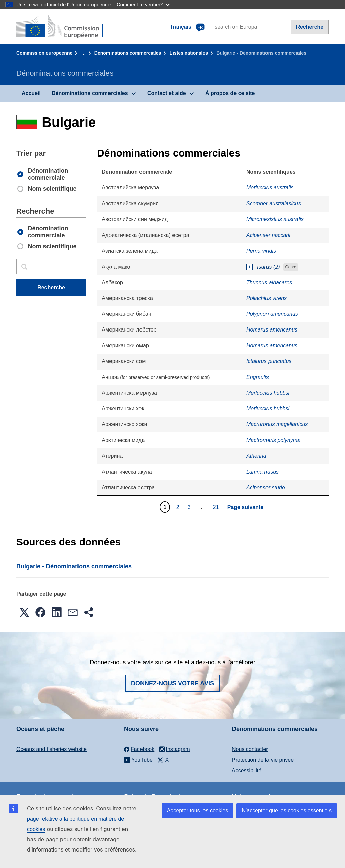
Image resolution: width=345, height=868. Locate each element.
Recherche (310, 27)
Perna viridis (261, 251)
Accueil (31, 93)
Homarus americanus (272, 330)
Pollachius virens (266, 298)
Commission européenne (44, 53)
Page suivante (246, 507)
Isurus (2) (269, 267)
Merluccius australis (270, 188)
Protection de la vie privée (263, 760)
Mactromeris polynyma (273, 440)
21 (217, 507)
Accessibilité (247, 771)
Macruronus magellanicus (277, 424)
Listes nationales (189, 53)
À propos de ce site (230, 93)
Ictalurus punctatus (269, 361)
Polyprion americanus (272, 314)
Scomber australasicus (274, 203)
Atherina (256, 456)
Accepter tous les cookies (198, 811)
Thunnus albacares (269, 283)
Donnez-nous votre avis (172, 683)
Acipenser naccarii (268, 235)
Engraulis (258, 377)
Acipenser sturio (266, 488)
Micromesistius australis (275, 219)
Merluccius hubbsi (268, 393)
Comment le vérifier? (143, 5)
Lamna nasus (262, 472)
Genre (291, 267)
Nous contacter (250, 749)
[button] (24, 612)
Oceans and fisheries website (51, 749)
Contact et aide (167, 93)
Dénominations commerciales (128, 53)
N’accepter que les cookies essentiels (287, 811)
